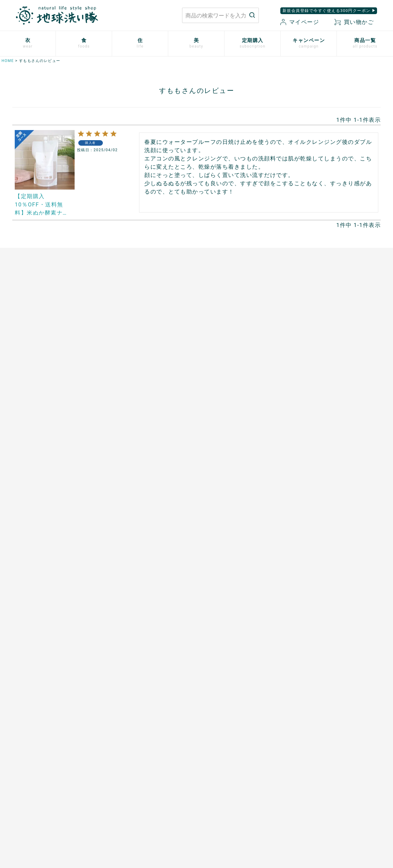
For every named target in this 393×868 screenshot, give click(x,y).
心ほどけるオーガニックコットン (46, 374)
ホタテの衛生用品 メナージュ (234, 364)
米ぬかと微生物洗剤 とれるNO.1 (238, 332)
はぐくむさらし (218, 374)
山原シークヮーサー (127, 428)
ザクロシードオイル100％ (134, 417)
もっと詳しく (197, 716)
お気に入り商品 (235, 801)
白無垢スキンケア (316, 332)
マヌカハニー (120, 353)
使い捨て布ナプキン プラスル (43, 343)
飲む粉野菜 (118, 459)
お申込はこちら (27, 516)
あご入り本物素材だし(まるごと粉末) (146, 332)
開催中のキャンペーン (129, 516)
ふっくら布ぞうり (29, 364)
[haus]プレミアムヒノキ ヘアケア (333, 406)
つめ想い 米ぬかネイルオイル (330, 438)
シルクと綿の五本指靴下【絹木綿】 (48, 396)
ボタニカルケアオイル (321, 428)
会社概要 (294, 791)
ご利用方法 (22, 526)
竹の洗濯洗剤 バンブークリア (234, 343)
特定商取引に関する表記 (311, 780)
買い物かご (354, 22)
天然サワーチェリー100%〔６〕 (140, 396)
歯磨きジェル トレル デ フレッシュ (335, 374)
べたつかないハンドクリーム (328, 417)
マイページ (300, 22)
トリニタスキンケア (318, 385)
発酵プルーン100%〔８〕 (133, 385)
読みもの (115, 526)
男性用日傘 (213, 396)
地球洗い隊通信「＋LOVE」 (135, 537)
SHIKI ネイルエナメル (321, 459)
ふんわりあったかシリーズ (38, 385)
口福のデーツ (120, 364)
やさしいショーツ (29, 353)
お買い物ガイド (235, 770)
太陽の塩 (115, 343)
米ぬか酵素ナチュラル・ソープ (330, 343)
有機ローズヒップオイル (132, 406)
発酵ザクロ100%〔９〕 (131, 374)
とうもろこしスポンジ (225, 385)
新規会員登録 (233, 791)
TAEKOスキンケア (317, 396)
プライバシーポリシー (309, 770)
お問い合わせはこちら (103, 775)
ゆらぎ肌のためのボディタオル (330, 470)
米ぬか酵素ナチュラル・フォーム (333, 364)
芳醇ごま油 (118, 449)
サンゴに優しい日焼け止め (325, 449)
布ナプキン (22, 332)
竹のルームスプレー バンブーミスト (242, 353)
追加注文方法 (24, 537)
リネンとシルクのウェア (36, 406)
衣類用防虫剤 (24, 417)
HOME (8, 61)
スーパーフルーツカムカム (134, 438)
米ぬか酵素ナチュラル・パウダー (333, 353)
